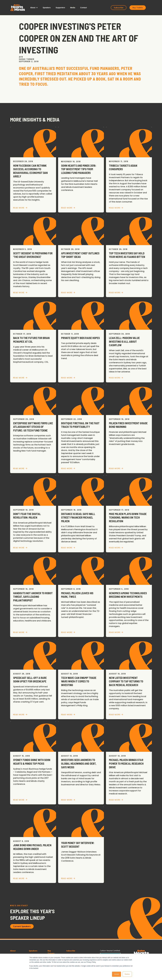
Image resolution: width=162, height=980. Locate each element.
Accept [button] (117, 974)
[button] (34, 8)
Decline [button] (127, 974)
